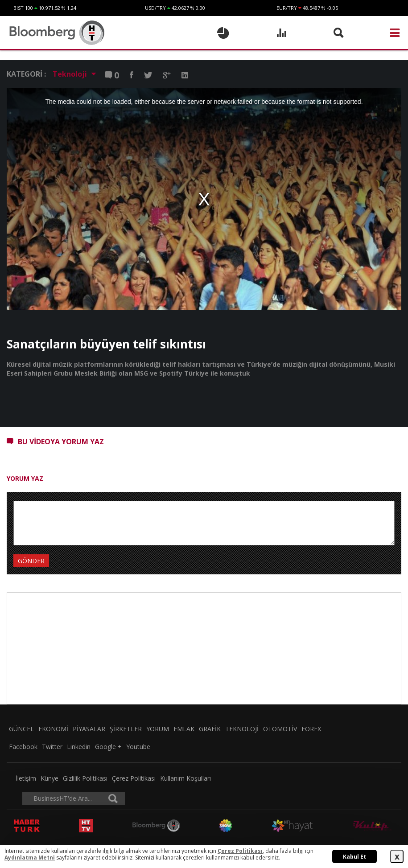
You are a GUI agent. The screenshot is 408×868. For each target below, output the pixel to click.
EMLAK (184, 729)
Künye (49, 778)
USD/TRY (155, 8)
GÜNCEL (21, 729)
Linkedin (79, 747)
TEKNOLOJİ (242, 729)
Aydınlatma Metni (30, 858)
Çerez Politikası (134, 778)
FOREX (311, 729)
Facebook (23, 747)
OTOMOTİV (280, 729)
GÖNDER (31, 561)
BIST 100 (23, 8)
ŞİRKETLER (126, 729)
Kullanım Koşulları (185, 778)
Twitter (52, 747)
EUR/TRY (287, 8)
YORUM (158, 729)
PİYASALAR (89, 729)
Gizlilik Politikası (85, 778)
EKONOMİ (53, 729)
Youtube (138, 747)
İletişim (26, 778)
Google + (108, 747)
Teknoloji (74, 74)
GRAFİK (210, 729)
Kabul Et (354, 857)
